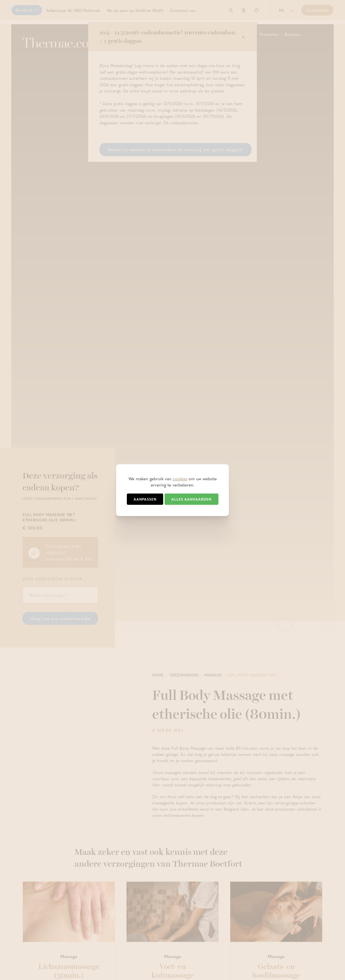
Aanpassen (145, 499)
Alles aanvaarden (191, 499)
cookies (180, 479)
